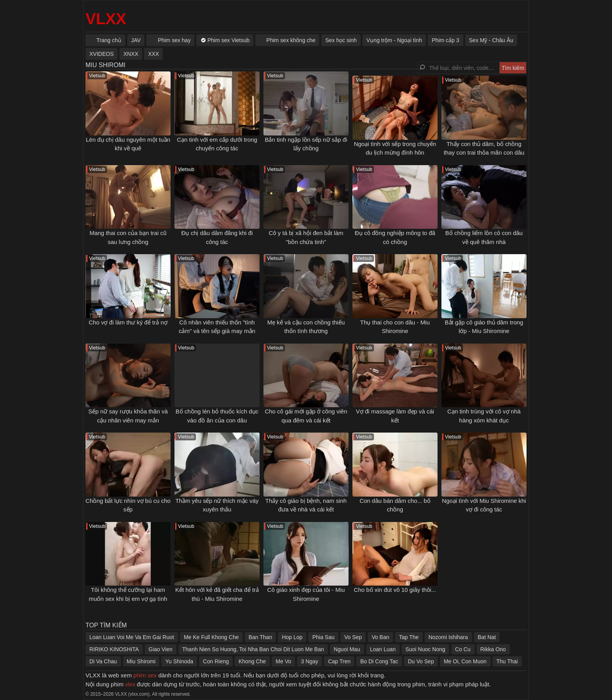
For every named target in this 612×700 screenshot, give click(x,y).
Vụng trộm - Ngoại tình (394, 40)
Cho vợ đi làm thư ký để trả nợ (128, 322)
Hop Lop (292, 637)
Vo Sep (353, 637)
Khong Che (252, 661)
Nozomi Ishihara (448, 637)
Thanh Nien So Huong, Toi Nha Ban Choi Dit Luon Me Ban (253, 649)
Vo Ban (380, 637)
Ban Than (260, 637)
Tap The (409, 637)
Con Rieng (216, 661)
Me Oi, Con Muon (465, 661)
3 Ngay (310, 661)
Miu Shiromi (141, 661)
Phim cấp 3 (445, 40)
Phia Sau (323, 637)
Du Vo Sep (421, 661)
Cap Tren (339, 661)
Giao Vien (161, 649)
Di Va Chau (103, 661)
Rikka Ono (493, 649)
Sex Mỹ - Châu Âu (491, 40)
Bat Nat (487, 637)
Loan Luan (383, 649)
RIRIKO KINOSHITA (114, 649)
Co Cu (463, 649)
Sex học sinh (341, 40)
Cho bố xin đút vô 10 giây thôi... (395, 590)
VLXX (106, 19)
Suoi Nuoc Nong (425, 649)
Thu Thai (507, 661)
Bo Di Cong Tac (379, 661)
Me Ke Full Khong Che (211, 637)
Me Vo (283, 661)
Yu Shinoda (179, 661)
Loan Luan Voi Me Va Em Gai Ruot (132, 637)
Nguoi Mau (347, 649)
